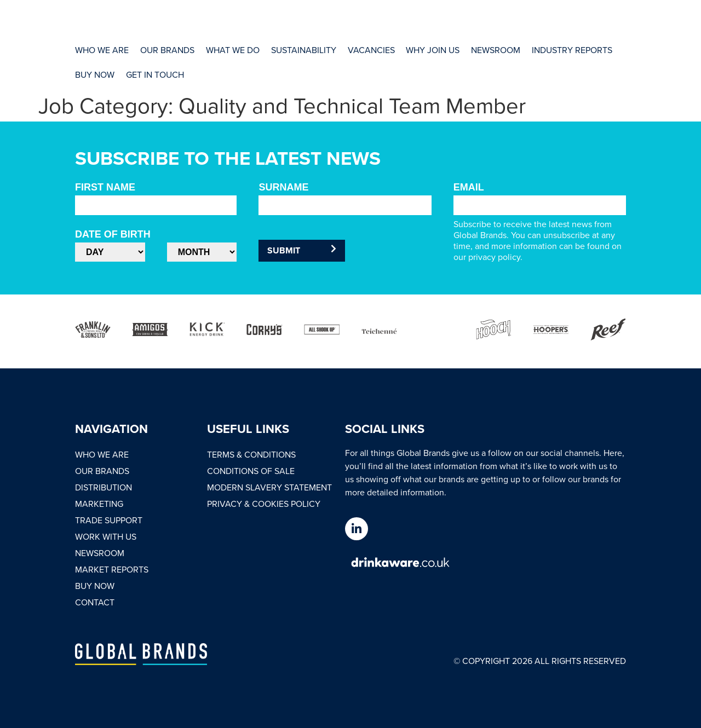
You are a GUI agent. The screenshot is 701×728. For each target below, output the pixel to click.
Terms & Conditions (251, 454)
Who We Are (102, 454)
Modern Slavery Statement (269, 487)
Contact (95, 602)
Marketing (99, 504)
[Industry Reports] (569, 50)
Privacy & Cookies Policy (264, 504)
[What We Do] (232, 50)
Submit (302, 250)
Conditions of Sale (251, 471)
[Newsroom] (493, 50)
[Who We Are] (102, 50)
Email (469, 187)
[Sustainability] (302, 50)
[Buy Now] (95, 74)
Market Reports (112, 569)
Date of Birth (113, 234)
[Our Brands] (167, 50)
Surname (283, 187)
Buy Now (95, 586)
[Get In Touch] (154, 74)
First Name (105, 187)
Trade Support (109, 520)
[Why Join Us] (430, 50)
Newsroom (100, 553)
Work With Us (106, 536)
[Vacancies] (369, 50)
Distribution (104, 487)
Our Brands (102, 471)
